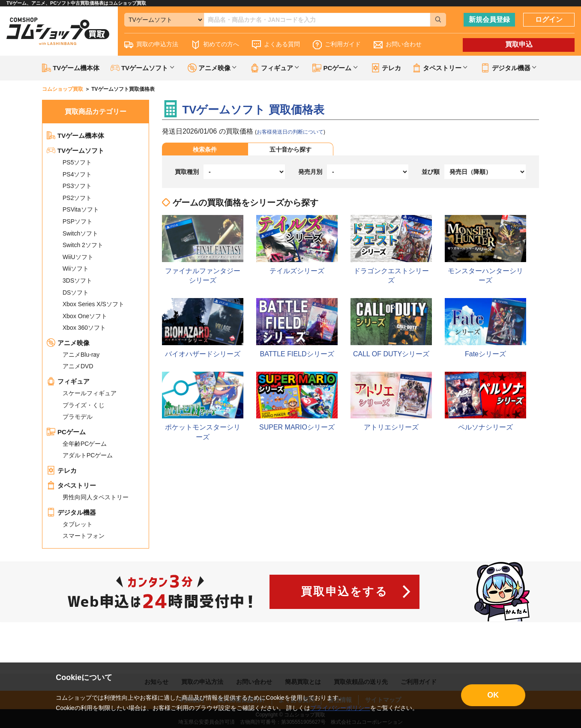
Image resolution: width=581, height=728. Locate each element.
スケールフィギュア (90, 393)
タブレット (78, 524)
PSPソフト (78, 221)
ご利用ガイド (337, 45)
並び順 (431, 172)
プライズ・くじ (84, 405)
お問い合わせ (398, 45)
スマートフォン (84, 536)
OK (493, 695)
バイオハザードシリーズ (203, 328)
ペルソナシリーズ (485, 401)
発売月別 (310, 172)
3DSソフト (77, 280)
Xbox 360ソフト (84, 328)
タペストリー (71, 485)
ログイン (549, 19)
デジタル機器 (71, 512)
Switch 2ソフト (83, 245)
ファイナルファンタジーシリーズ (203, 249)
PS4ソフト (77, 174)
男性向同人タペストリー (96, 497)
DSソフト (76, 292)
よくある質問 (276, 45)
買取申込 (519, 44)
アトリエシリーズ (391, 401)
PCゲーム (66, 432)
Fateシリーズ (485, 328)
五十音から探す (290, 149)
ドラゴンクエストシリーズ (391, 249)
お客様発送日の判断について (290, 132)
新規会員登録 (489, 19)
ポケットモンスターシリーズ (203, 406)
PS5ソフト (77, 162)
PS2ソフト (77, 198)
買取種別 (187, 172)
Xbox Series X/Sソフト (93, 304)
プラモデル (78, 417)
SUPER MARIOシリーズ (297, 401)
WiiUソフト (78, 257)
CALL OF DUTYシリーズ (391, 328)
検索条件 (205, 149)
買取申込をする (344, 591)
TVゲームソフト (75, 151)
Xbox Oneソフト (85, 316)
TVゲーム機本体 (71, 68)
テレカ (386, 68)
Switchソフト (80, 233)
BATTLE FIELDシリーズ (297, 328)
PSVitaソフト (81, 209)
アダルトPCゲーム (88, 455)
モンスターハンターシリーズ (485, 249)
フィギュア (68, 381)
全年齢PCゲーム (85, 444)
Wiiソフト (76, 269)
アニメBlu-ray (81, 355)
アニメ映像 (68, 343)
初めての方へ (215, 45)
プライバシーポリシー (340, 708)
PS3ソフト (77, 186)
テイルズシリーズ (297, 245)
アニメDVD (78, 366)
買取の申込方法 (151, 45)
